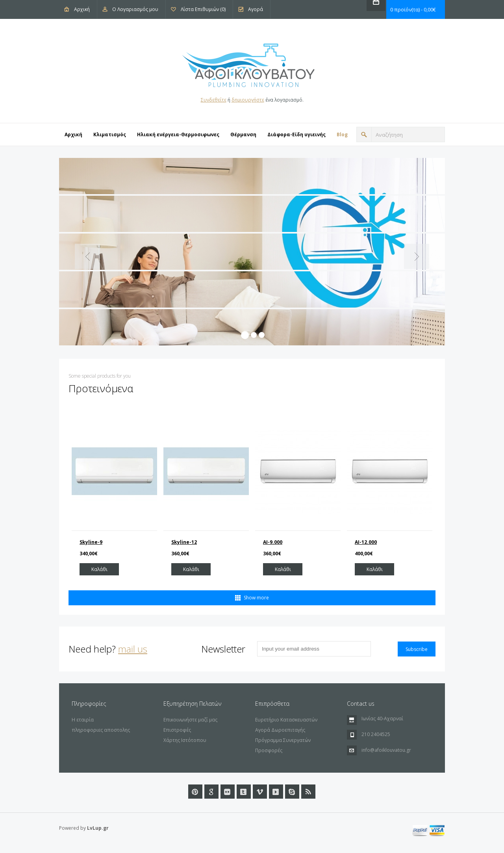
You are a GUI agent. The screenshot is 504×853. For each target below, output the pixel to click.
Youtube (276, 792)
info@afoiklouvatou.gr (386, 750)
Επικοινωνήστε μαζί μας (190, 720)
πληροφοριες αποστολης (101, 730)
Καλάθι (99, 569)
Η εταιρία (83, 720)
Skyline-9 (91, 542)
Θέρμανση (243, 134)
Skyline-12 (184, 542)
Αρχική (82, 9)
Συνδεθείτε (214, 100)
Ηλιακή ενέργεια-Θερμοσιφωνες (178, 134)
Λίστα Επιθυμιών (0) (203, 9)
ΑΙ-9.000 (273, 542)
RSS (308, 792)
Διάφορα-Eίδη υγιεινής (296, 134)
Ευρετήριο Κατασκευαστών (286, 720)
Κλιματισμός (110, 134)
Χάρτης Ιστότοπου (185, 740)
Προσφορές (269, 750)
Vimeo (260, 792)
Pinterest (195, 792)
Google (211, 792)
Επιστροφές (177, 730)
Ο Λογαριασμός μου (135, 9)
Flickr (228, 792)
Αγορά (256, 9)
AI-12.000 (366, 542)
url (292, 792)
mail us (133, 649)
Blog (342, 134)
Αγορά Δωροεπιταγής (280, 730)
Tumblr (244, 792)
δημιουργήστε (248, 100)
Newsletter (223, 649)
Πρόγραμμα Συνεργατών (283, 740)
